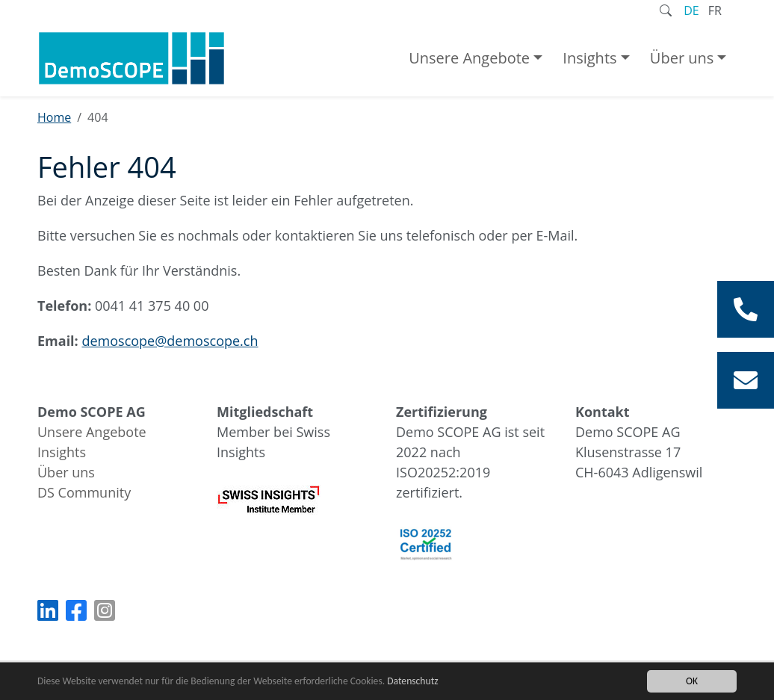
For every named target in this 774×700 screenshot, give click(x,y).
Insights (589, 58)
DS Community (84, 492)
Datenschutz (412, 681)
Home (54, 117)
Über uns (682, 58)
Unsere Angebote (469, 58)
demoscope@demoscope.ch (170, 341)
